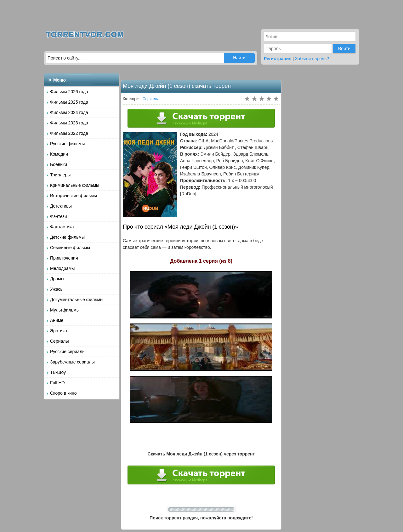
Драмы (57, 279)
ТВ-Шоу (58, 372)
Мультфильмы (65, 310)
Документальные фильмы (77, 300)
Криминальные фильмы (75, 185)
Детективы (61, 206)
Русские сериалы (68, 352)
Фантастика (62, 227)
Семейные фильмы (70, 248)
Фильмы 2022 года (69, 133)
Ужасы (57, 289)
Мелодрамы (62, 268)
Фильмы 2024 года (69, 112)
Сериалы (60, 341)
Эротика (59, 331)
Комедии (59, 154)
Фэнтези (59, 216)
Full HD (57, 383)
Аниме (57, 320)
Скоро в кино (63, 393)
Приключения (64, 258)
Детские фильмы (67, 237)
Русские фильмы (67, 144)
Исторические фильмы (74, 196)
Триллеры (60, 175)
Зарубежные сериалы (72, 362)
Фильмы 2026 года (69, 92)
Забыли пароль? (312, 59)
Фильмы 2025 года (69, 102)
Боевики (59, 164)
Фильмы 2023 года (69, 123)
